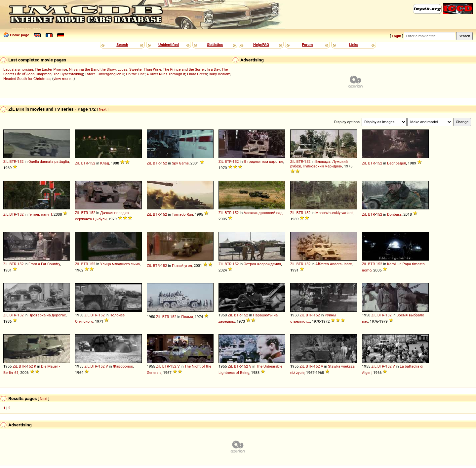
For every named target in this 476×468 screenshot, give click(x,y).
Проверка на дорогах (47, 315)
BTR (13, 162)
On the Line (135, 74)
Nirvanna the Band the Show (93, 69)
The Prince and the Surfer (184, 69)
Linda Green (197, 74)
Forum (308, 45)
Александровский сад (263, 213)
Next (103, 109)
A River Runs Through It (166, 74)
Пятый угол (182, 266)
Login (396, 36)
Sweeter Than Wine (145, 69)
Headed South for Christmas (27, 79)
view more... (64, 79)
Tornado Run (182, 214)
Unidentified (169, 45)
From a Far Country (44, 264)
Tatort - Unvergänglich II (104, 74)
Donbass (394, 214)
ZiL (6, 162)
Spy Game (180, 163)
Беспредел (397, 163)
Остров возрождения (262, 264)
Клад (105, 163)
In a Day (213, 69)
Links (354, 45)
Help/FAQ (261, 45)
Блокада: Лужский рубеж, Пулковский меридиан (319, 164)
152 (20, 162)
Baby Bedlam (219, 74)
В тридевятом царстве (263, 162)
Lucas (123, 69)
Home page (20, 35)
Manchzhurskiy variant (334, 213)
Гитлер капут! (40, 214)
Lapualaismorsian (18, 69)
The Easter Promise (51, 69)
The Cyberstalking (68, 74)
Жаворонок (123, 366)
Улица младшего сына (120, 264)
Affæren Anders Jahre (334, 264)
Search (122, 45)
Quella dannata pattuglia (49, 162)
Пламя (187, 317)
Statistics (215, 45)
